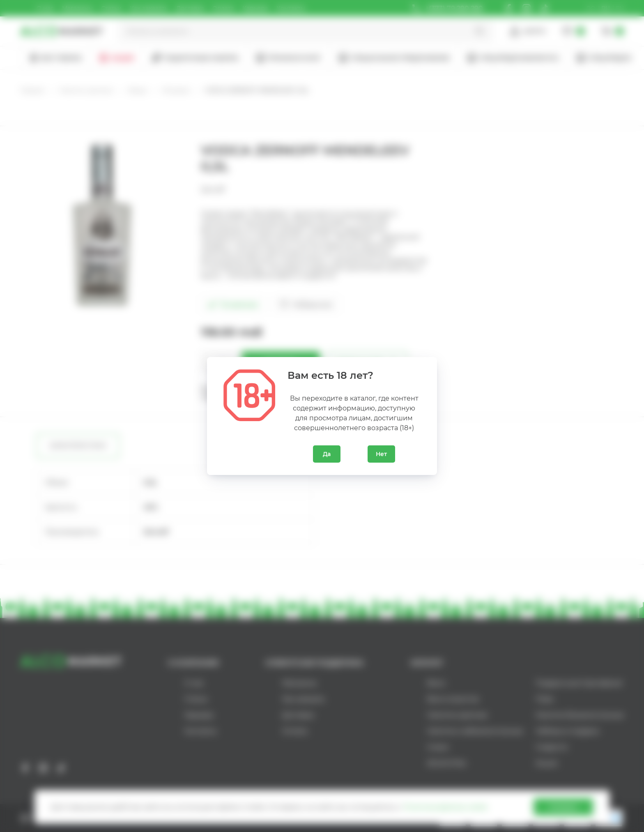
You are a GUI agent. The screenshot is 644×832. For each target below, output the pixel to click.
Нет (381, 454)
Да (327, 454)
